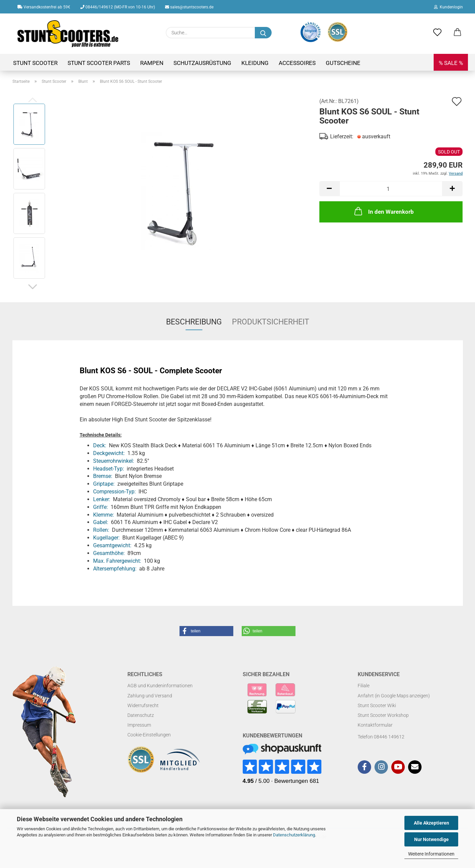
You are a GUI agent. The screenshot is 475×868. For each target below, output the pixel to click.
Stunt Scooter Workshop (383, 715)
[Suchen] (263, 33)
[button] (458, 33)
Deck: (100, 445)
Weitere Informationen (431, 854)
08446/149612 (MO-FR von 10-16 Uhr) (118, 7)
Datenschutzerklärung (294, 835)
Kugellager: (106, 538)
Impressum (139, 725)
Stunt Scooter (35, 63)
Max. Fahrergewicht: (117, 561)
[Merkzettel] (437, 33)
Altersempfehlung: (115, 569)
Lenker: (102, 499)
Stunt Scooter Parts (99, 63)
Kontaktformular (375, 725)
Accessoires (297, 63)
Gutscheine (343, 63)
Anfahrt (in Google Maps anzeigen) (394, 696)
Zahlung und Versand (150, 696)
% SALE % (451, 63)
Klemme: (104, 515)
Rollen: (101, 530)
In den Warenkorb (383, 211)
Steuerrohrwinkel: (114, 461)
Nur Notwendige (431, 839)
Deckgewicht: (109, 453)
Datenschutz (141, 715)
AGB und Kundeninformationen (160, 686)
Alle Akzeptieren (431, 823)
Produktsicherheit (271, 322)
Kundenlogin (448, 7)
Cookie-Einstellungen (149, 735)
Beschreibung (194, 322)
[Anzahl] (391, 189)
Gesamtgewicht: (112, 545)
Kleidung (255, 63)
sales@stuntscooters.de (189, 7)
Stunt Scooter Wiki (377, 705)
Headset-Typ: (109, 469)
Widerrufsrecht (143, 705)
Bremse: (103, 476)
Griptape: (104, 484)
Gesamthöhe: (109, 553)
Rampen (152, 63)
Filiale (364, 686)
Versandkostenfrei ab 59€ (44, 7)
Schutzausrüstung (202, 63)
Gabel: (101, 522)
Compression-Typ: (114, 492)
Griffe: (101, 507)
